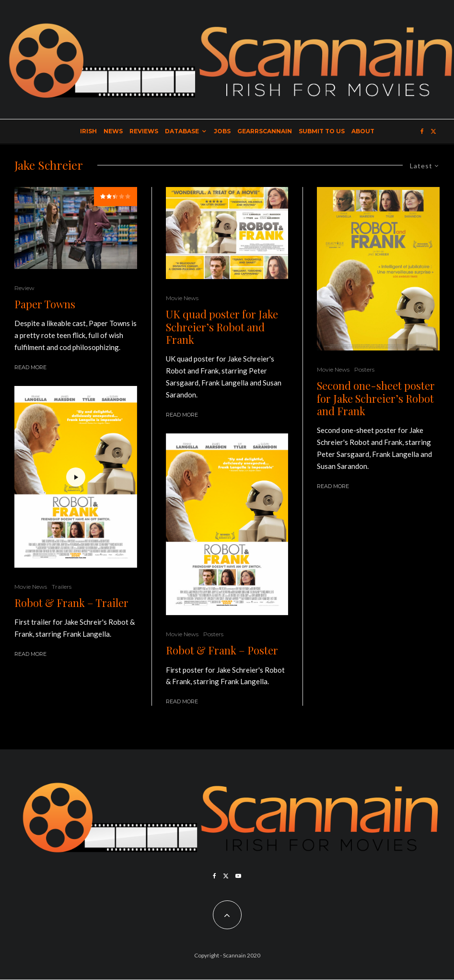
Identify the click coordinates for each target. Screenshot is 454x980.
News (113, 131)
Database (182, 131)
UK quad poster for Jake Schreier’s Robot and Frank (222, 327)
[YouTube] (238, 876)
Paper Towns (45, 304)
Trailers (62, 587)
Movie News (31, 587)
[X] (433, 131)
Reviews (144, 131)
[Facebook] (422, 131)
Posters (213, 634)
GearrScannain (265, 131)
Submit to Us (322, 131)
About (363, 131)
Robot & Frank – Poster (222, 650)
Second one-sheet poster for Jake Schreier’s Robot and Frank (376, 398)
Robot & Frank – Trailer (71, 603)
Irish (88, 131)
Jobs (222, 131)
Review (24, 288)
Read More (30, 367)
